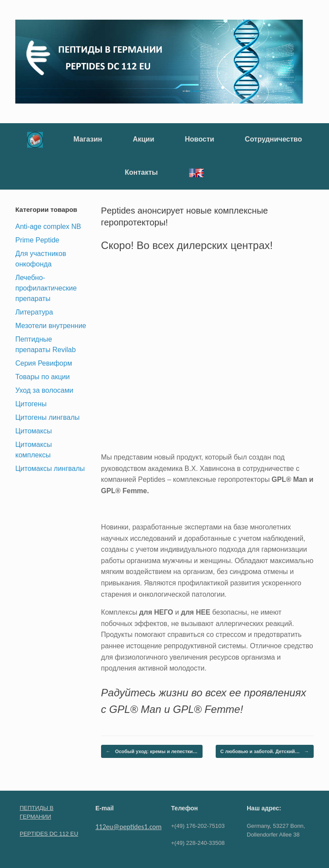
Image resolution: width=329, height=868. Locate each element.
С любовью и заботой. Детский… (265, 752)
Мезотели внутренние (51, 326)
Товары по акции (42, 377)
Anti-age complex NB (48, 227)
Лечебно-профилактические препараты (46, 288)
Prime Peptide (37, 240)
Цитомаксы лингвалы (50, 469)
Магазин (88, 139)
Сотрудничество (274, 139)
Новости (200, 139)
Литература (34, 312)
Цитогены (31, 404)
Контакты (141, 172)
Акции (143, 139)
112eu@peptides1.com (128, 827)
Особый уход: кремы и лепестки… (152, 752)
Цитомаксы (33, 431)
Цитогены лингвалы (47, 417)
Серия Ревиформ (44, 363)
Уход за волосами (44, 390)
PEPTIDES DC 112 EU (49, 834)
